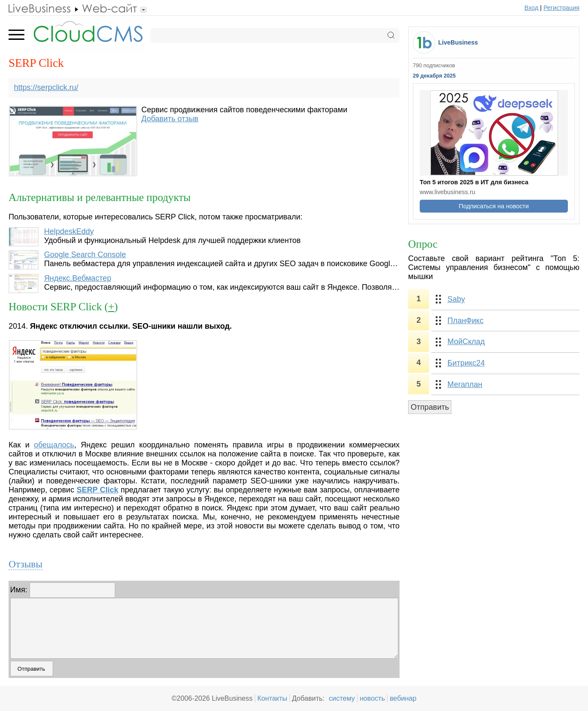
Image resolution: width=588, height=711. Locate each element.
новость (372, 698)
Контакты (272, 698)
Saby (456, 299)
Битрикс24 (466, 363)
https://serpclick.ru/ (46, 87)
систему (342, 698)
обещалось (54, 445)
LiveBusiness (458, 42)
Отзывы (25, 564)
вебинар (403, 698)
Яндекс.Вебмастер (78, 278)
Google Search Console (85, 255)
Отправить (430, 407)
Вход (532, 8)
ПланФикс (466, 321)
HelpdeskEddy (69, 231)
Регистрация (561, 8)
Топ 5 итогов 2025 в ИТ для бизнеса (474, 182)
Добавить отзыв (170, 119)
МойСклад (466, 342)
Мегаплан (465, 384)
